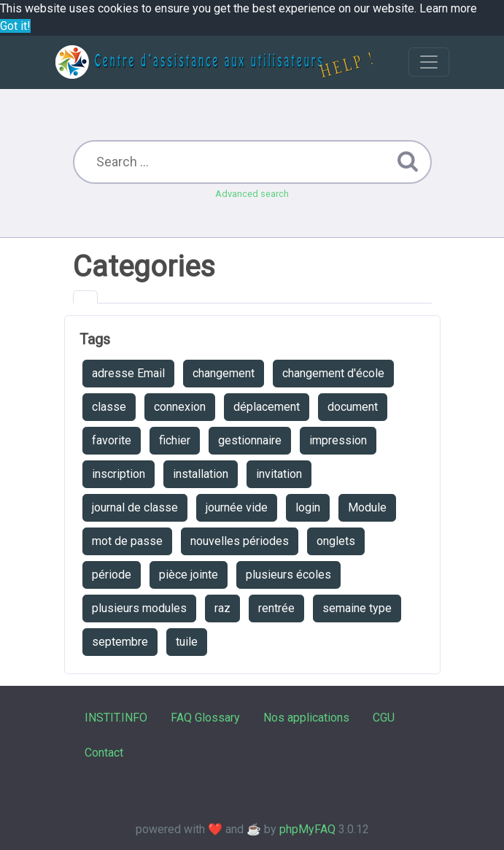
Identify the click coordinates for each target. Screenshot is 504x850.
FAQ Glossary (205, 718)
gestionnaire (250, 440)
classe (109, 407)
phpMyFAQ (307, 829)
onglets (336, 541)
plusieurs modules (139, 608)
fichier (175, 440)
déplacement (267, 407)
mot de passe (127, 541)
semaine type (357, 608)
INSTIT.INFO (116, 718)
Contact (104, 753)
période (112, 575)
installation (201, 474)
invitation (279, 474)
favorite (112, 440)
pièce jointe (189, 575)
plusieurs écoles (288, 575)
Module (367, 507)
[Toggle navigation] (429, 62)
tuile (187, 642)
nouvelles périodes (240, 541)
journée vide (237, 507)
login (308, 507)
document (353, 407)
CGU (384, 718)
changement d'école (333, 373)
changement (224, 373)
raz (222, 608)
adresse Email (128, 373)
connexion (180, 407)
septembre (120, 642)
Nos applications (306, 718)
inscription (119, 474)
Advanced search (252, 194)
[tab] (85, 297)
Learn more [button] (448, 8)
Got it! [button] (15, 26)
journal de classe (135, 507)
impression (338, 440)
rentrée (276, 608)
